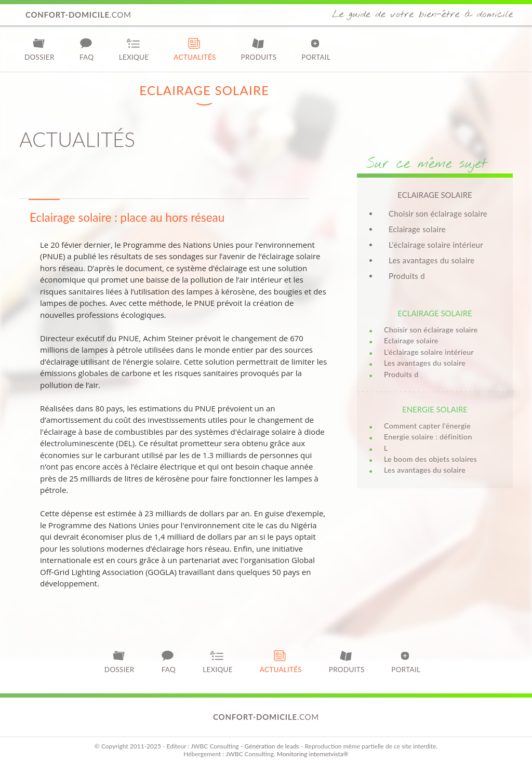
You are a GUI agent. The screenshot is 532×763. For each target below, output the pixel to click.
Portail (316, 49)
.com (78, 15)
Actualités (195, 49)
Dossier (39, 49)
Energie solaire (435, 409)
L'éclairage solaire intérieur (436, 245)
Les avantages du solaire (431, 260)
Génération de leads (271, 746)
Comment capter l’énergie (427, 426)
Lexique (134, 49)
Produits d (407, 276)
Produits (259, 49)
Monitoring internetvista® (313, 754)
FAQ (87, 49)
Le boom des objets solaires (430, 459)
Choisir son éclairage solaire (438, 213)
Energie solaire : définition (428, 437)
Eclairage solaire (417, 229)
